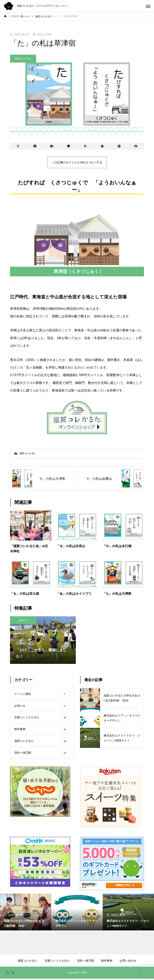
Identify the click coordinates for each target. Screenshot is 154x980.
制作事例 (107, 962)
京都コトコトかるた (57, 962)
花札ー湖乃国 (85, 962)
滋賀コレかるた (23, 59)
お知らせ (23, 620)
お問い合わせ (128, 962)
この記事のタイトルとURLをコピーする (77, 162)
